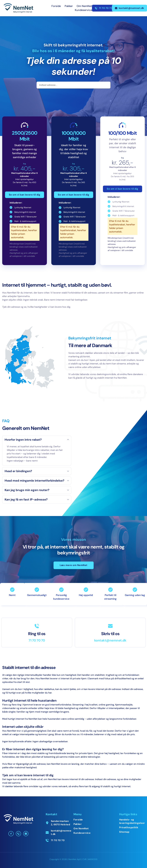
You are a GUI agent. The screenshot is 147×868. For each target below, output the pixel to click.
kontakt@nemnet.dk (110, 640)
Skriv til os (110, 634)
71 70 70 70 (37, 640)
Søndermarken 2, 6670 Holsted (60, 823)
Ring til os (37, 634)
